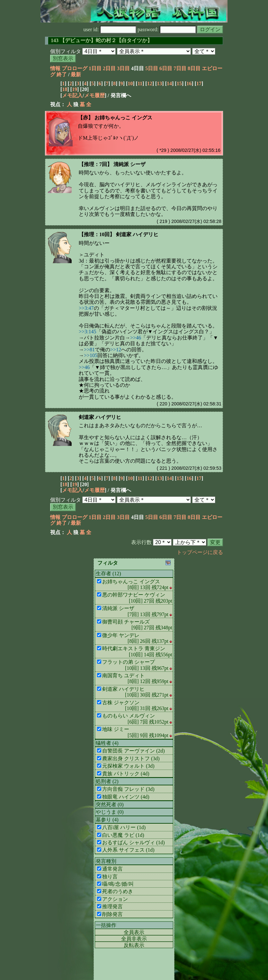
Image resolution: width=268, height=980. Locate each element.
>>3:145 (88, 332)
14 (169, 83)
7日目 (180, 68)
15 (179, 83)
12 (150, 83)
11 (140, 83)
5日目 (152, 68)
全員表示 (134, 932)
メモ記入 (72, 95)
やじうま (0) (110, 812)
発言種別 (106, 861)
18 (65, 89)
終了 (62, 74)
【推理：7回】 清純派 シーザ (112, 164)
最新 (76, 74)
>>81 (89, 350)
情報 (55, 68)
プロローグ (75, 68)
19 (75, 89)
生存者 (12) (108, 573)
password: (167, 29)
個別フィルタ (66, 51)
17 (199, 83)
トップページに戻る (200, 552)
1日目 (95, 68)
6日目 (166, 68)
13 (159, 83)
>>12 (116, 350)
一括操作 (106, 925)
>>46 (136, 338)
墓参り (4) (107, 820)
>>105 (91, 355)
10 (130, 83)
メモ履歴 (94, 95)
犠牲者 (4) (107, 743)
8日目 (194, 68)
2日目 (109, 68)
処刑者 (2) (107, 781)
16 (189, 83)
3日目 (123, 68)
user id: (110, 29)
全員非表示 (134, 939)
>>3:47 (86, 308)
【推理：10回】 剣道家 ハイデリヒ (119, 234)
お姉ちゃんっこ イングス (123, 118)
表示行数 (141, 542)
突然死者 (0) (110, 804)
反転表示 (134, 945)
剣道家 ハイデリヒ (100, 417)
